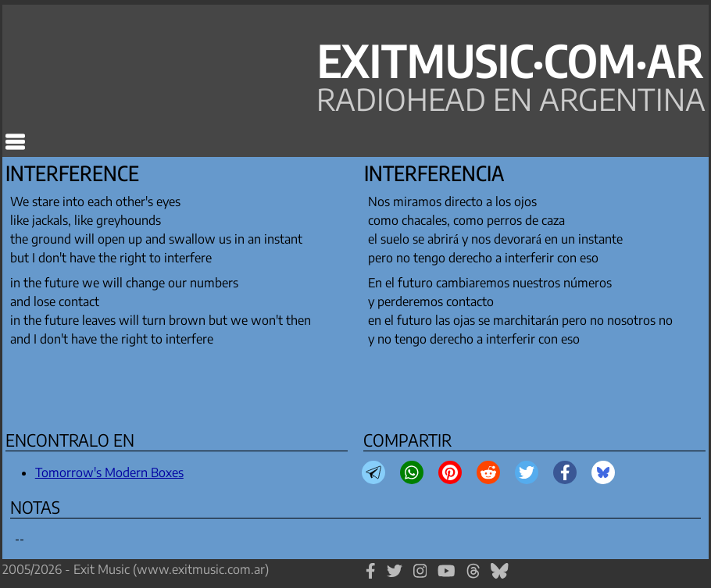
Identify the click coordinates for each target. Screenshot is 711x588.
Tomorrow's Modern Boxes (109, 472)
